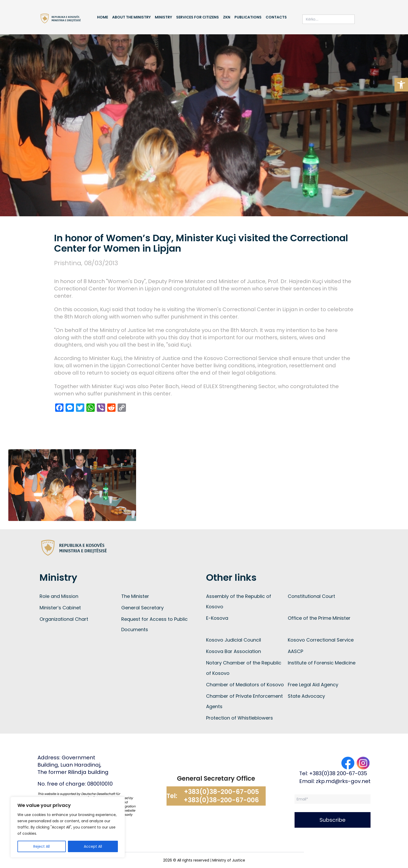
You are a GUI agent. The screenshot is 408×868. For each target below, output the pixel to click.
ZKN (227, 17)
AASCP (295, 651)
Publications (248, 17)
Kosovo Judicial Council (234, 640)
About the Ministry (131, 17)
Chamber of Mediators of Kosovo (245, 685)
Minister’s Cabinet (60, 608)
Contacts (276, 17)
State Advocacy (306, 696)
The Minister (135, 596)
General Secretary (142, 608)
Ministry (163, 17)
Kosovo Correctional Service (321, 640)
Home (103, 17)
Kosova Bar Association (234, 651)
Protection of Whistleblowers (240, 718)
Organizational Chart (64, 619)
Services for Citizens (197, 17)
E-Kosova (217, 618)
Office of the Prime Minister (319, 618)
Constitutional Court (311, 596)
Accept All (93, 846)
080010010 (100, 784)
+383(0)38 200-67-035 (338, 773)
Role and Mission (59, 596)
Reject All (42, 846)
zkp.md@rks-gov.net (343, 781)
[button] (401, 85)
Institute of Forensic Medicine (322, 663)
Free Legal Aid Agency (313, 685)
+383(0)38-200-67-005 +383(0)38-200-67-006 (221, 796)
